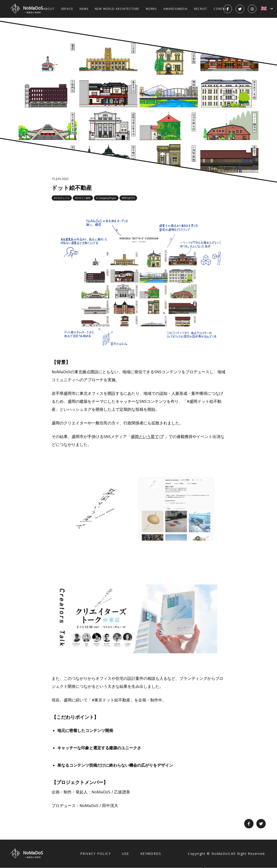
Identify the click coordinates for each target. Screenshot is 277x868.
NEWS (84, 9)
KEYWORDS (151, 854)
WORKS (151, 9)
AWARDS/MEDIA (175, 9)
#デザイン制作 (83, 198)
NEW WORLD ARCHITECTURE (117, 9)
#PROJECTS (128, 198)
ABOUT (49, 9)
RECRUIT (201, 9)
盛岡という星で (145, 436)
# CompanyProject (106, 198)
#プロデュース (62, 198)
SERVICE (67, 9)
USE (126, 854)
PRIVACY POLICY (96, 854)
